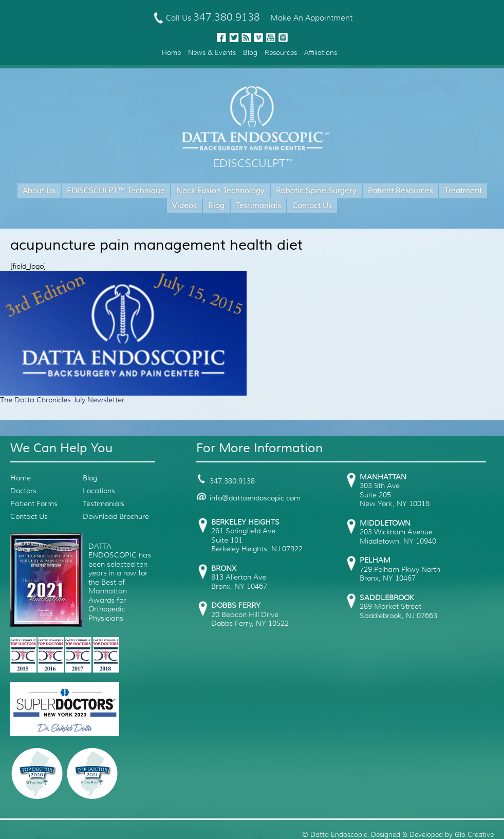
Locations (99, 491)
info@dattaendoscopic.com (248, 498)
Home (171, 53)
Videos (184, 206)
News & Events (212, 53)
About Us (39, 191)
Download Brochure (116, 516)
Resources (281, 53)
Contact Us (312, 206)
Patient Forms (34, 504)
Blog (250, 53)
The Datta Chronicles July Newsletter (62, 400)
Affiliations (321, 53)
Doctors (23, 491)
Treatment (463, 191)
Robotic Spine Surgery (316, 191)
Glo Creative (474, 835)
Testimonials (258, 206)
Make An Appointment (311, 18)
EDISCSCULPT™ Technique (116, 191)
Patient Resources (400, 191)
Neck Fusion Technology (220, 191)
